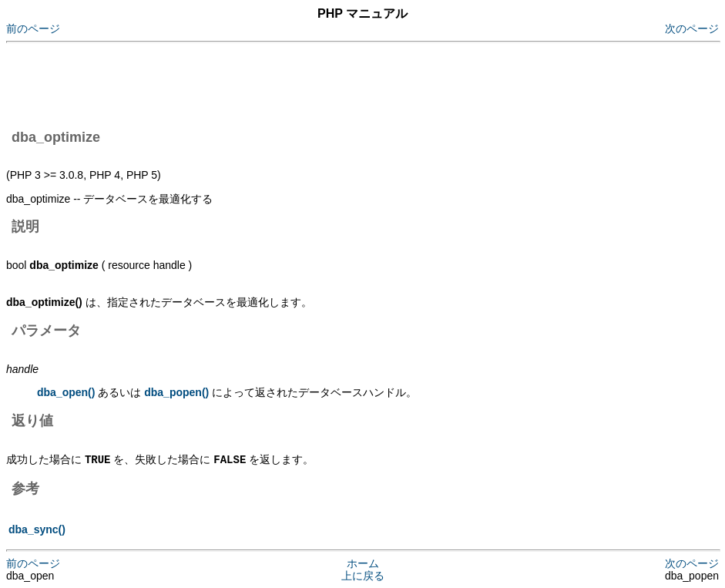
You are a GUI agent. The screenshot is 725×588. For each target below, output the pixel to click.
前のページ (33, 29)
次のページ (692, 29)
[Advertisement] (287, 83)
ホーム (363, 563)
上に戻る (363, 575)
